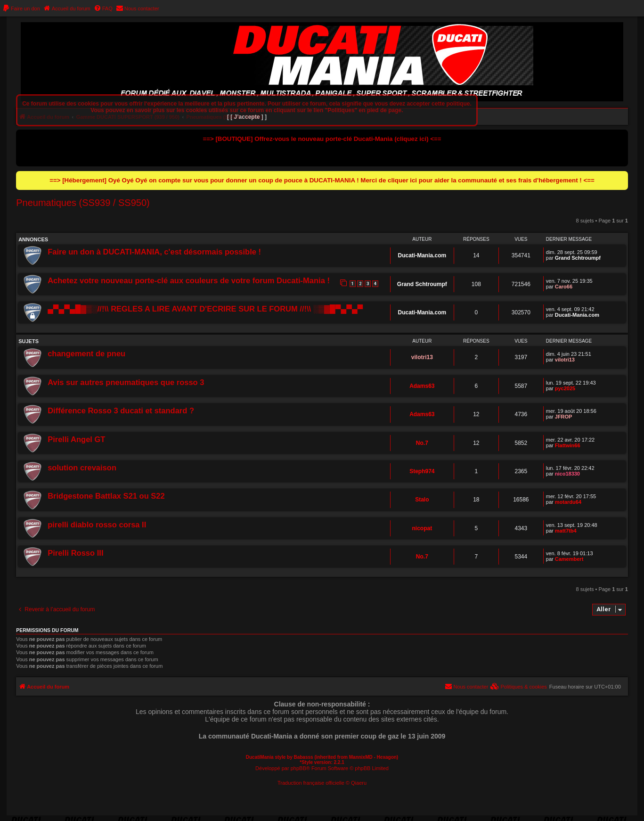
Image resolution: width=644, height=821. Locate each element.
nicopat (422, 528)
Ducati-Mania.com (422, 255)
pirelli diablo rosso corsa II (97, 525)
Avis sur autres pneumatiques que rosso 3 (126, 382)
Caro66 (564, 287)
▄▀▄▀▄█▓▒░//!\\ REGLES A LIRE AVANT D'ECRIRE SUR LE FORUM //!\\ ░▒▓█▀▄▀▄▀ (205, 309)
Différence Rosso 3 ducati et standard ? (121, 410)
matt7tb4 (566, 531)
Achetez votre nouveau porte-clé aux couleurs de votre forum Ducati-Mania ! (189, 280)
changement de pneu (86, 353)
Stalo (422, 500)
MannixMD (361, 757)
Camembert (569, 559)
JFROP (564, 417)
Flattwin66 (568, 445)
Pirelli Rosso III (75, 553)
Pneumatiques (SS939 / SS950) (83, 203)
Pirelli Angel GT (76, 439)
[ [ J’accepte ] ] (247, 117)
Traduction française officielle (311, 783)
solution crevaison (82, 468)
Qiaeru (359, 783)
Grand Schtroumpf (578, 258)
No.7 (422, 443)
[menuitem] (21, 8)
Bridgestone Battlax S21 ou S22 (106, 496)
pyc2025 (565, 388)
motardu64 (568, 502)
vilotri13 (422, 357)
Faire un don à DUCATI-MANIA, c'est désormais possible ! (154, 252)
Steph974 (422, 471)
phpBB (298, 768)
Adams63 (422, 386)
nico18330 (567, 474)
